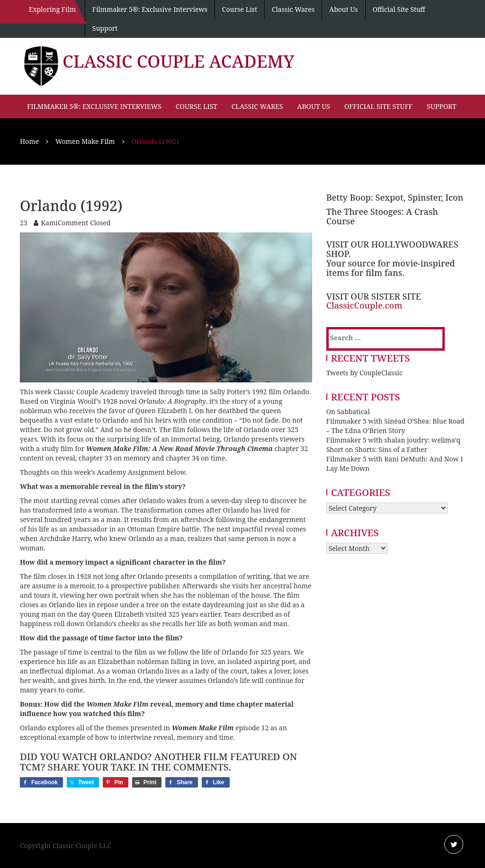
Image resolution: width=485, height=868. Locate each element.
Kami (49, 223)
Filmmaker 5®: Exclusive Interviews (150, 9)
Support (105, 28)
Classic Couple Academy (178, 61)
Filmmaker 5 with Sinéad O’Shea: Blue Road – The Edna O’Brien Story (395, 426)
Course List (240, 9)
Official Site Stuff (399, 9)
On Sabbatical (348, 412)
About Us (343, 9)
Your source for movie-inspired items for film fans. (391, 268)
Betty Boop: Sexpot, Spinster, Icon (395, 197)
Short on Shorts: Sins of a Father (377, 449)
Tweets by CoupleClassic (364, 373)
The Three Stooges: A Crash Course (382, 216)
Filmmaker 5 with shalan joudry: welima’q (393, 440)
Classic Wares (293, 9)
